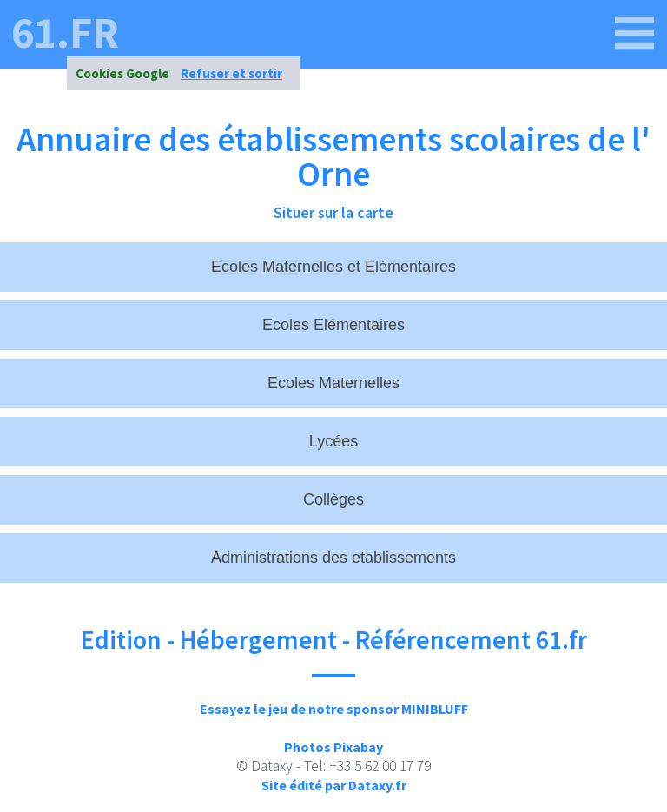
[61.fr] (635, 33)
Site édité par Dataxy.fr (334, 785)
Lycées (333, 441)
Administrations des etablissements (333, 558)
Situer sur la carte (333, 212)
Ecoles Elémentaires (333, 325)
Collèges (333, 499)
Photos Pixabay (333, 747)
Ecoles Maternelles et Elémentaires (333, 267)
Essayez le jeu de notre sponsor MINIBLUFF (334, 709)
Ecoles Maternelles (333, 383)
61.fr (65, 33)
